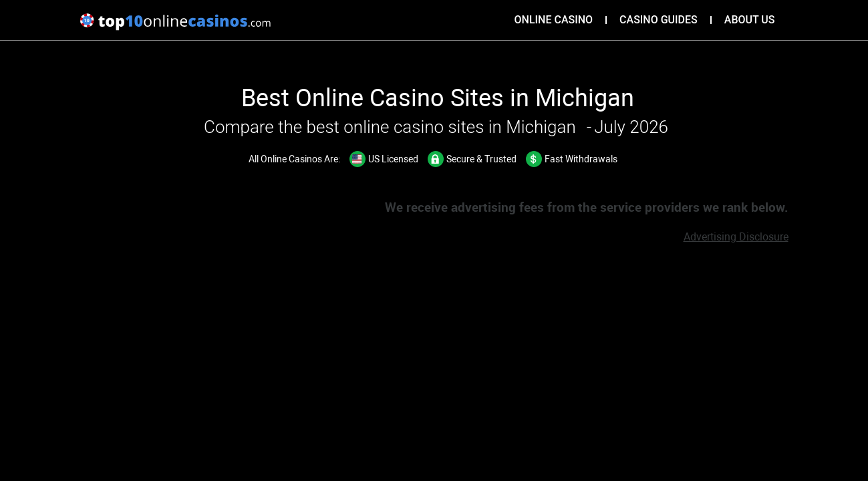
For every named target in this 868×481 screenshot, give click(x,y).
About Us (750, 20)
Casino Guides (659, 20)
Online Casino (554, 20)
